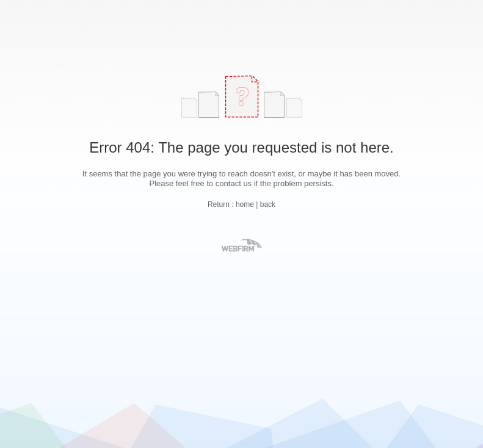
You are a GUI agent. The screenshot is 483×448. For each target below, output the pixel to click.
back (268, 204)
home (245, 204)
